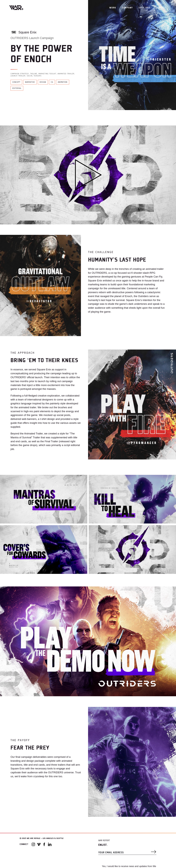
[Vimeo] (39, 844)
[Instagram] (33, 844)
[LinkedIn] (50, 844)
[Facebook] (44, 844)
